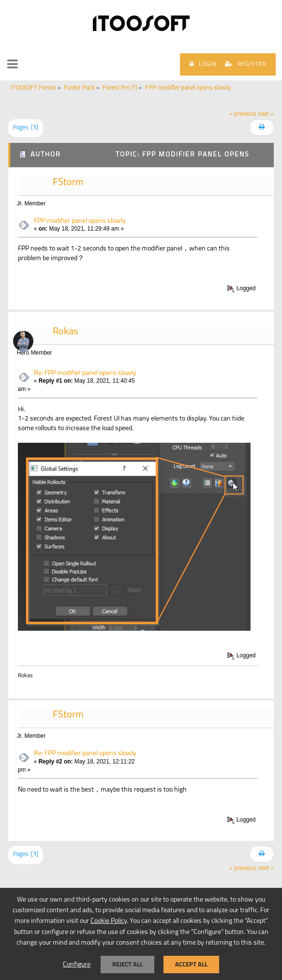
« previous (243, 114)
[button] (12, 64)
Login (203, 64)
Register (245, 64)
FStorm (68, 183)
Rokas (65, 332)
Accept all (191, 964)
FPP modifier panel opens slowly (80, 221)
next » (266, 114)
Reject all (127, 964)
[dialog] (141, 934)
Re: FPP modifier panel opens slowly (85, 373)
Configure (77, 965)
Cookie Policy (109, 921)
